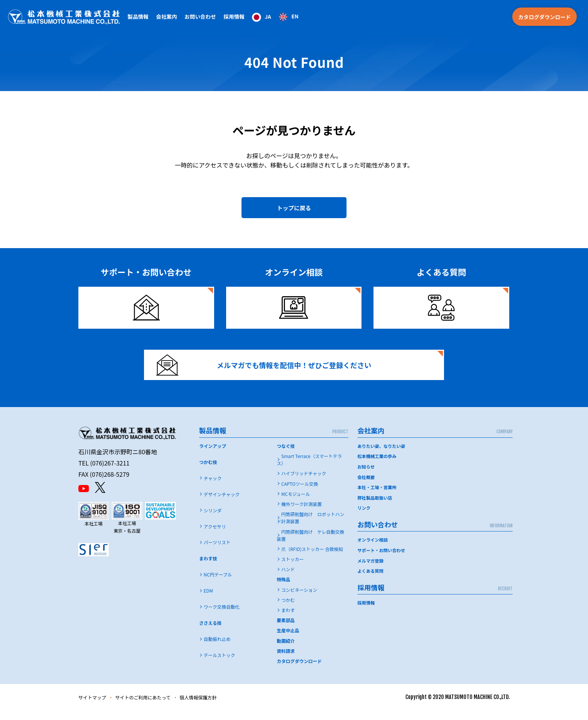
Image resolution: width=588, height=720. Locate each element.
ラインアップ (213, 456)
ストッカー (292, 569)
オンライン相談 (373, 549)
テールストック (219, 665)
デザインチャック (222, 504)
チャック (213, 487)
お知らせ (366, 476)
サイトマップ (94, 707)
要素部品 (286, 630)
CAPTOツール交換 (300, 493)
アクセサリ (215, 536)
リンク (364, 517)
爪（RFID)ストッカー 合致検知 (312, 559)
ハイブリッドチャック (304, 483)
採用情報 (234, 16)
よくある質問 (371, 579)
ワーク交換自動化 (222, 616)
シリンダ (213, 520)
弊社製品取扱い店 (375, 507)
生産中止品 (288, 640)
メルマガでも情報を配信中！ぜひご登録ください (270, 371)
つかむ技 (208, 472)
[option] (289, 17)
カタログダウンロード (544, 17)
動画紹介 (286, 650)
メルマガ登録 (371, 569)
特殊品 (283, 589)
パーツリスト (217, 552)
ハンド (288, 579)
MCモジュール (296, 504)
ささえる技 (210, 632)
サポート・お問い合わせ (382, 559)
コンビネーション (299, 599)
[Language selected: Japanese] (275, 17)
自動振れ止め (217, 649)
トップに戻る (294, 209)
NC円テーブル (218, 584)
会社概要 (366, 486)
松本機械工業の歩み (378, 466)
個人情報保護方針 (211, 707)
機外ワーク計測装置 (301, 514)
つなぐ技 (286, 456)
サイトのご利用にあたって (150, 707)
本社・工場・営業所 (378, 496)
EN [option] (295, 16)
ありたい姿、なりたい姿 (382, 456)
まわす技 (208, 568)
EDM (208, 600)
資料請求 (286, 661)
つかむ (288, 610)
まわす (288, 620)
